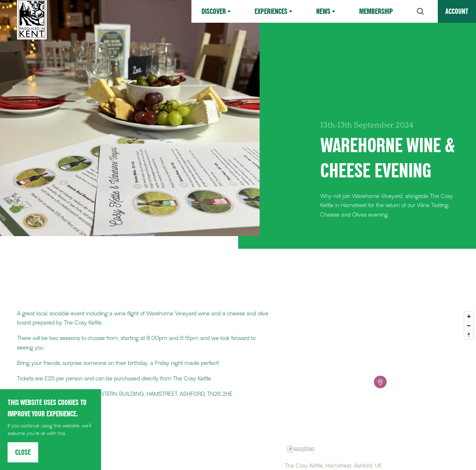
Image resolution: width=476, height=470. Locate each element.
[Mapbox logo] (301, 449)
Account (457, 11)
